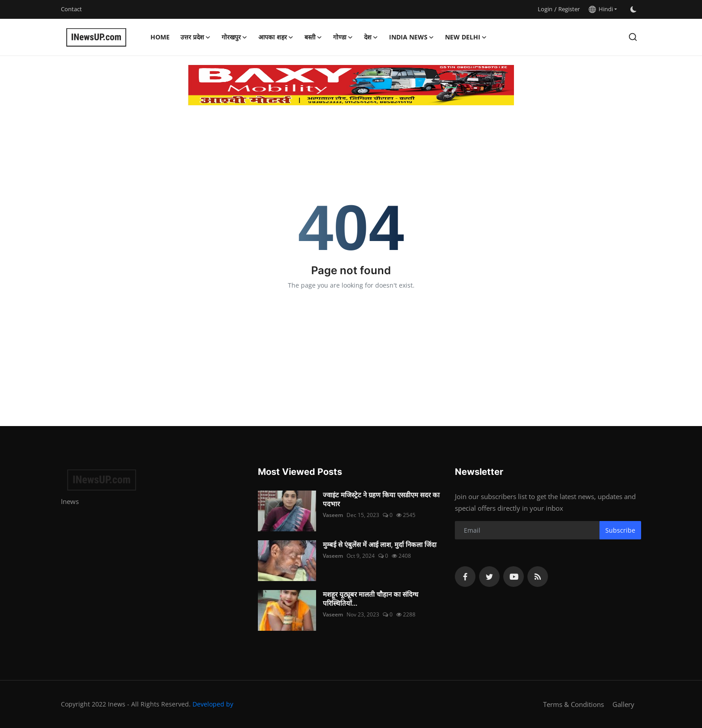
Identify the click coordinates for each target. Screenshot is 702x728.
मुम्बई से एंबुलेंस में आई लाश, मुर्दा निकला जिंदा (380, 545)
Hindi (601, 9)
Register (569, 9)
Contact (71, 9)
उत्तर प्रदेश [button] (196, 37)
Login (545, 9)
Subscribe (620, 530)
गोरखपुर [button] (235, 37)
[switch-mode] (634, 9)
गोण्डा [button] (343, 37)
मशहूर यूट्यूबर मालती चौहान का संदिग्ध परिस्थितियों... (370, 599)
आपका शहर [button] (276, 37)
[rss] (538, 577)
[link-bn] (351, 85)
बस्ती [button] (313, 37)
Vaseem (333, 515)
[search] (633, 37)
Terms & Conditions (574, 704)
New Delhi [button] (466, 37)
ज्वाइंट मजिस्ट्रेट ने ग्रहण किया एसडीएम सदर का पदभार (381, 499)
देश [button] (371, 37)
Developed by (213, 704)
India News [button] (412, 37)
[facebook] (465, 577)
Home (160, 37)
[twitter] (489, 577)
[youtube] (514, 577)
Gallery (623, 704)
